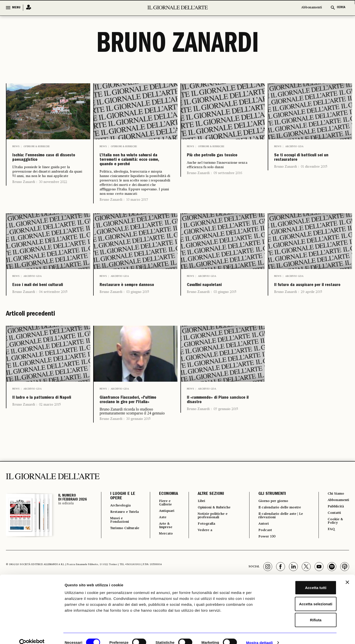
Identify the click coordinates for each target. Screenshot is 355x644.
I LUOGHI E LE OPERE (123, 541)
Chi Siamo (333, 538)
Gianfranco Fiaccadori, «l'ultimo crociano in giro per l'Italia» (134, 437)
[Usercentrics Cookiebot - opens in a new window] (32, 634)
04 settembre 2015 (53, 322)
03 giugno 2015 (138, 322)
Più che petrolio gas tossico (218, 161)
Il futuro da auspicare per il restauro (307, 309)
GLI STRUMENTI (268, 538)
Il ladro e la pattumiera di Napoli (48, 433)
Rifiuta (301, 612)
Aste (159, 563)
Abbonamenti (312, 8)
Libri (198, 546)
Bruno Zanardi (24, 197)
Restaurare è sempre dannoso (131, 309)
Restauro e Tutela (121, 559)
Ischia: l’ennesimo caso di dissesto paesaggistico (40, 165)
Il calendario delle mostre (279, 553)
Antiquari (164, 556)
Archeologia (122, 550)
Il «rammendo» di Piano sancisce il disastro (214, 437)
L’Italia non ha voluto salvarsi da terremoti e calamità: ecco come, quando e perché (134, 169)
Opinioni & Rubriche (37, 146)
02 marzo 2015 (50, 446)
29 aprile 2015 (311, 322)
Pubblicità (333, 552)
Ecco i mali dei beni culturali (43, 309)
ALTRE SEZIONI (206, 538)
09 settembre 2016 (228, 184)
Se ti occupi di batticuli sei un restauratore (297, 165)
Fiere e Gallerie (162, 548)
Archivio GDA (294, 146)
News (16, 146)
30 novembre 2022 (53, 197)
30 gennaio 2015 (138, 463)
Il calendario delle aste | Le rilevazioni (277, 561)
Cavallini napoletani (217, 305)
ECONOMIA (164, 538)
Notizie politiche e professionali (211, 561)
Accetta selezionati (301, 596)
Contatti (331, 559)
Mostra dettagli (259, 634)
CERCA (341, 8)
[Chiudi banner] (347, 574)
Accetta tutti (301, 579)
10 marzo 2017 (137, 218)
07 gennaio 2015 (226, 453)
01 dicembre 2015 (314, 181)
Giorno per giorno (272, 546)
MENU (16, 8)
